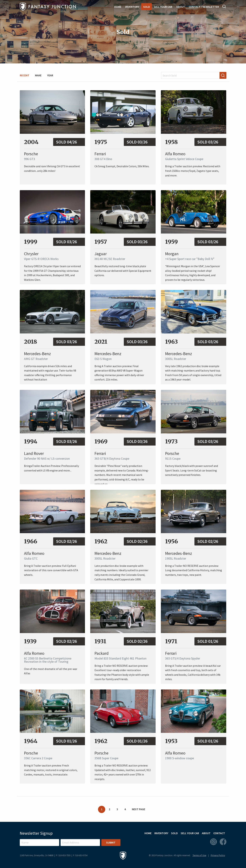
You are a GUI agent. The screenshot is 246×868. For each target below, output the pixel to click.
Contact (219, 833)
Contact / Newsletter (204, 7)
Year (50, 75)
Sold (147, 7)
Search (224, 7)
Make (38, 75)
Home (118, 7)
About (181, 7)
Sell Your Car (163, 7)
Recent (25, 75)
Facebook (223, 842)
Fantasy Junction (48, 7)
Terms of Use (199, 855)
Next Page (139, 809)
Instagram (214, 842)
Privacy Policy (218, 855)
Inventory (132, 7)
